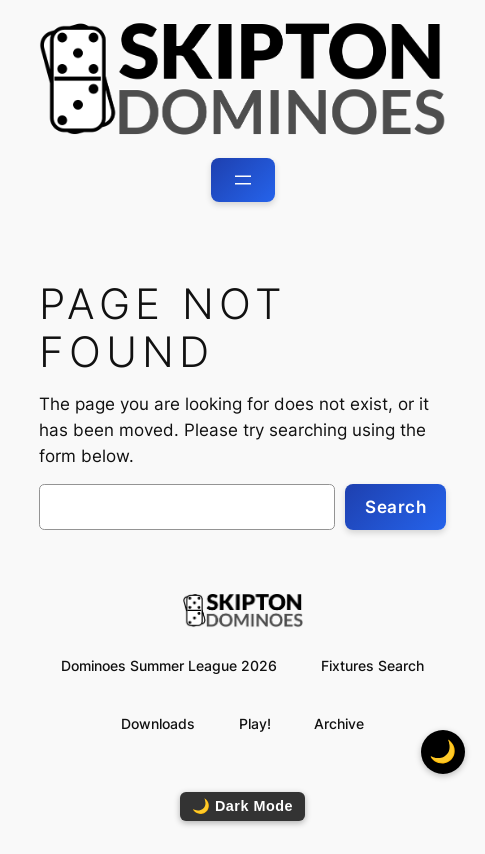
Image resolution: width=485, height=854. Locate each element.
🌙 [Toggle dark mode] (443, 751)
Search (395, 507)
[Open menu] (243, 180)
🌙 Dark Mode (242, 806)
